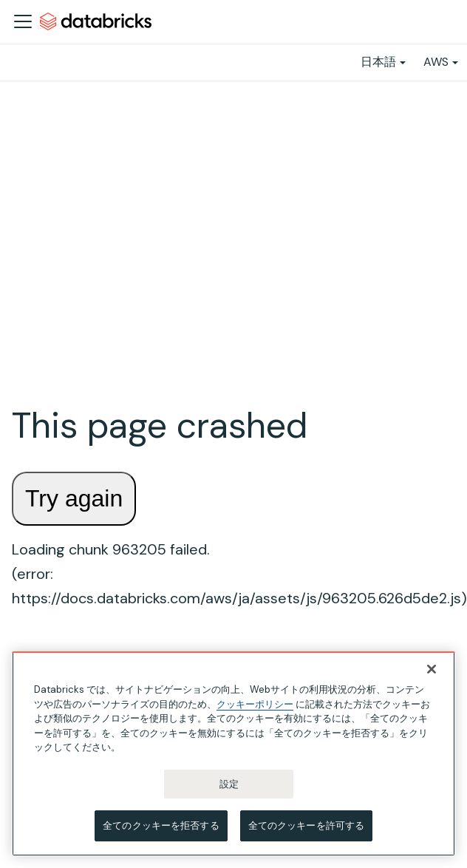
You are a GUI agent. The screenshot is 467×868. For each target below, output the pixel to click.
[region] (234, 754)
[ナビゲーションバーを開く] (23, 21)
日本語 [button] (378, 62)
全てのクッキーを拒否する (161, 825)
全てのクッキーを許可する (307, 825)
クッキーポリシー (255, 704)
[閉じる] (432, 669)
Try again (74, 498)
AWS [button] (436, 62)
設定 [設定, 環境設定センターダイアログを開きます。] (229, 784)
